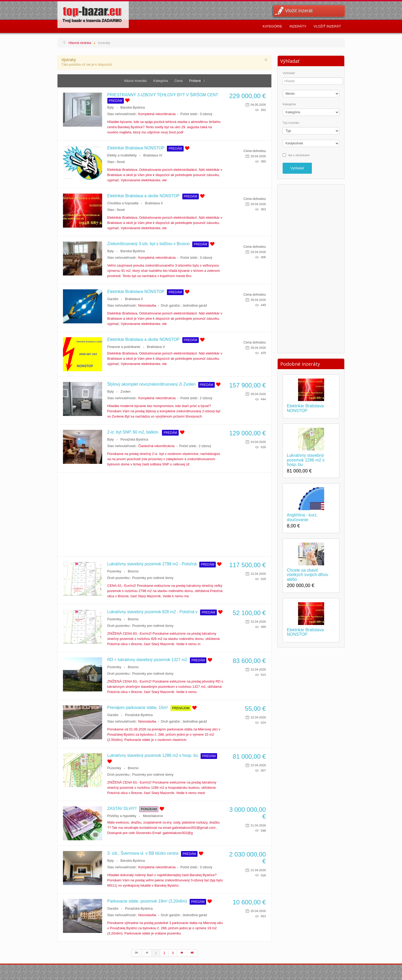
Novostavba (147, 305)
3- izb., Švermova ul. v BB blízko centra (143, 853)
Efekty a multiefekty (122, 155)
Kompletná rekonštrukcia (157, 114)
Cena (179, 81)
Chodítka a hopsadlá (123, 203)
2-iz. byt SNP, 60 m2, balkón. (133, 432)
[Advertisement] (164, 514)
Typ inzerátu (291, 123)
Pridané (195, 81)
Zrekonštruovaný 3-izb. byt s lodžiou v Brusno (148, 244)
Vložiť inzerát (299, 11)
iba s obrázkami (299, 155)
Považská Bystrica (134, 439)
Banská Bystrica (133, 107)
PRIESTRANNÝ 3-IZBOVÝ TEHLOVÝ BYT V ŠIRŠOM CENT (163, 95)
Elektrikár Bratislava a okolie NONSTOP (144, 196)
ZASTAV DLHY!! (122, 809)
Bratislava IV (153, 155)
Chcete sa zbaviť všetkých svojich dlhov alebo (307, 575)
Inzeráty (298, 26)
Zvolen (126, 392)
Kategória (161, 81)
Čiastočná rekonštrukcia (156, 446)
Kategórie (273, 26)
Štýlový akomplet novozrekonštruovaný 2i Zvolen (152, 384)
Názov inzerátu (136, 81)
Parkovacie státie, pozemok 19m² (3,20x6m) (147, 901)
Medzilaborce (153, 816)
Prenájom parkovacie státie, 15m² (138, 708)
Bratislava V (156, 347)
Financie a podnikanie (124, 347)
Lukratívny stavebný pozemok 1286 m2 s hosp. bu (153, 755)
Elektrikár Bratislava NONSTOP (136, 148)
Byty (111, 107)
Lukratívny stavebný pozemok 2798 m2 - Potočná (152, 564)
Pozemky (114, 571)
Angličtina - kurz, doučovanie (302, 517)
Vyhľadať (289, 73)
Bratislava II (154, 203)
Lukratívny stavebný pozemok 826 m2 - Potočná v (153, 612)
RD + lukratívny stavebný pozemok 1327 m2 (147, 660)
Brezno (133, 571)
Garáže (113, 299)
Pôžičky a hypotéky (122, 816)
